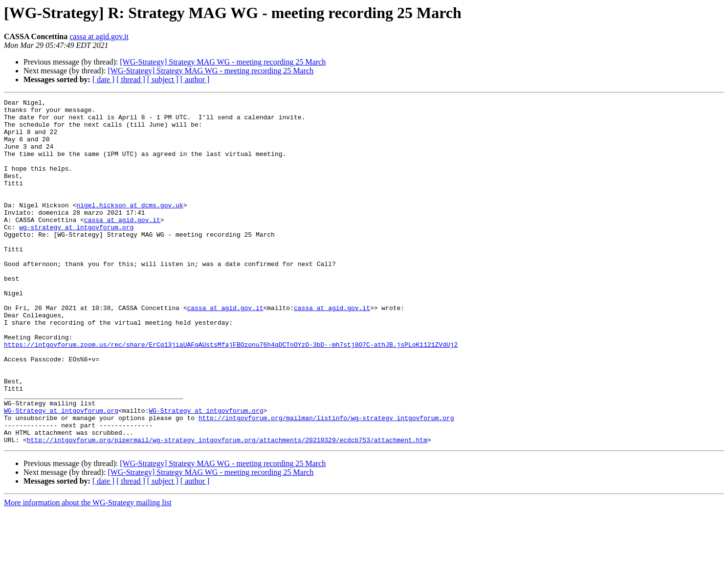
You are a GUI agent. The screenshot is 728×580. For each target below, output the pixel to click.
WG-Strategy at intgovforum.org (61, 473)
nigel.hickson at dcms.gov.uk (130, 227)
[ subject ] (163, 79)
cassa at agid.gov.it (99, 36)
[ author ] (195, 79)
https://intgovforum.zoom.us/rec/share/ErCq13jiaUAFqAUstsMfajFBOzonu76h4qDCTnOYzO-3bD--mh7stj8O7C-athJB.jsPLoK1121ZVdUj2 (231, 394)
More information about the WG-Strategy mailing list (88, 571)
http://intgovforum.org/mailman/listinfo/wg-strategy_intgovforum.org (326, 482)
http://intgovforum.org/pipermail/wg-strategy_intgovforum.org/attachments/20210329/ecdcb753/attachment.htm (227, 509)
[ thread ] (131, 79)
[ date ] (103, 79)
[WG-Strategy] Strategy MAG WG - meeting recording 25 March (223, 62)
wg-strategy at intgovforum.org (76, 253)
